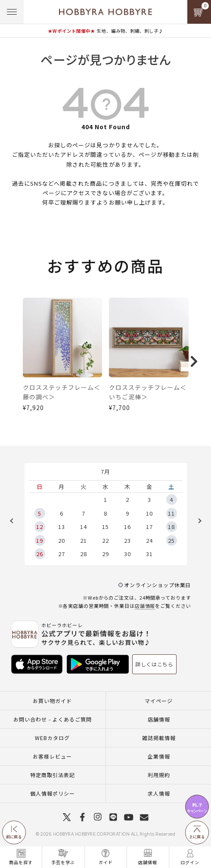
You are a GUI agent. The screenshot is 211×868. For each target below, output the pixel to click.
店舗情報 (145, 606)
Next (197, 521)
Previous (15, 521)
